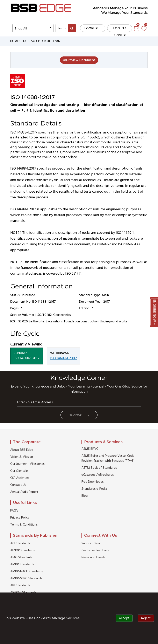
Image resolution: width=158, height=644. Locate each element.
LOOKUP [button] (91, 28)
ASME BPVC (90, 449)
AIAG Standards (21, 557)
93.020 (23, 322)
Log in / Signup (120, 29)
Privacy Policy (20, 518)
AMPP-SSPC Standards (26, 578)
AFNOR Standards (23, 550)
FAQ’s (14, 511)
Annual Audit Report (24, 492)
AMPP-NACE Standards (27, 571)
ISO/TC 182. (45, 315)
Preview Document (79, 60)
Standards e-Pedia (94, 489)
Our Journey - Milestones (27, 464)
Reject (146, 618)
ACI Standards (20, 543)
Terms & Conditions (24, 525)
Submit (79, 415)
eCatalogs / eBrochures (98, 475)
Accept (124, 618)
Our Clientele (19, 471)
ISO (33, 41)
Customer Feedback (95, 550)
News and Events (94, 557)
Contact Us (18, 485)
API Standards (20, 585)
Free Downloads (93, 482)
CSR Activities (20, 478)
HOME (14, 41)
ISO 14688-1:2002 (63, 358)
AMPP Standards (22, 564)
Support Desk (91, 543)
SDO (25, 41)
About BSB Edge (22, 450)
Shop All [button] (21, 28)
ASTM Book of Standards (99, 468)
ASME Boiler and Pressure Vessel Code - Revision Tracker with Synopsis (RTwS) (109, 458)
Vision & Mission (22, 457)
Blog (85, 496)
